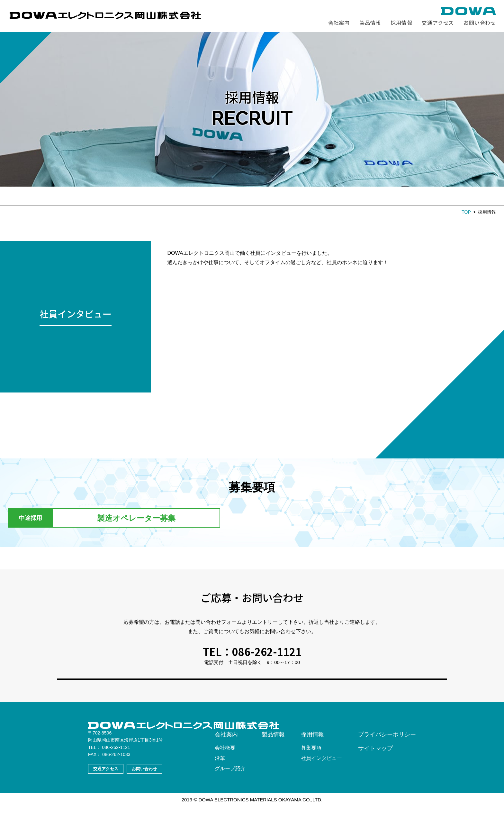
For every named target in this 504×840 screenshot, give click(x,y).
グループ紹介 (230, 803)
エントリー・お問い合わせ (330, 196)
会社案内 (339, 23)
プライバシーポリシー (387, 769)
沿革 (220, 792)
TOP (466, 212)
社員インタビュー (259, 196)
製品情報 (370, 23)
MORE (74, 326)
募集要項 (209, 196)
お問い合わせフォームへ (252, 693)
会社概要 (225, 782)
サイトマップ (375, 782)
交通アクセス (438, 23)
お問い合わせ (480, 23)
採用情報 (401, 23)
